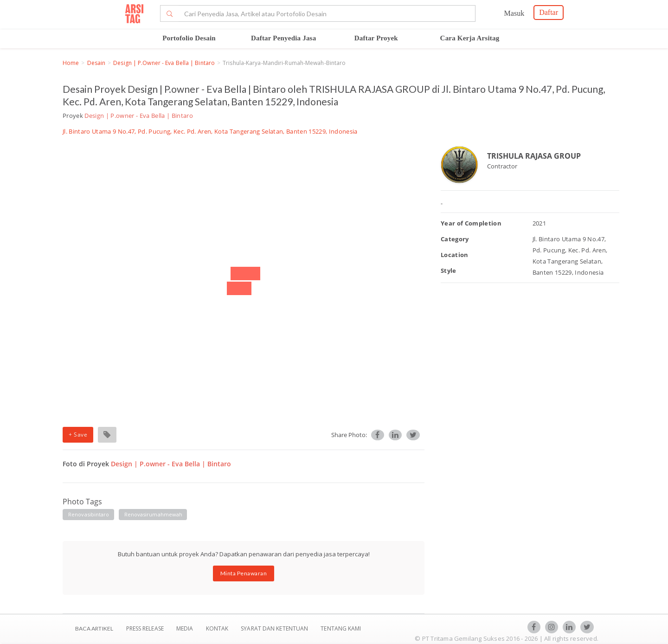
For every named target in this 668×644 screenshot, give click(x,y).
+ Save (78, 435)
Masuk (514, 13)
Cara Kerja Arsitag (470, 38)
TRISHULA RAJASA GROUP (534, 156)
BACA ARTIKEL (94, 628)
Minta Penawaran (244, 573)
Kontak (218, 628)
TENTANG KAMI (341, 628)
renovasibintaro (89, 514)
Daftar (549, 12)
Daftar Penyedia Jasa (283, 38)
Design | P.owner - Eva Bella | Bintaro (164, 63)
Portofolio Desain (189, 38)
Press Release (145, 628)
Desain (96, 63)
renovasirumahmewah (154, 514)
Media (186, 628)
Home (71, 63)
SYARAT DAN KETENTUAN (275, 628)
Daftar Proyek (376, 38)
